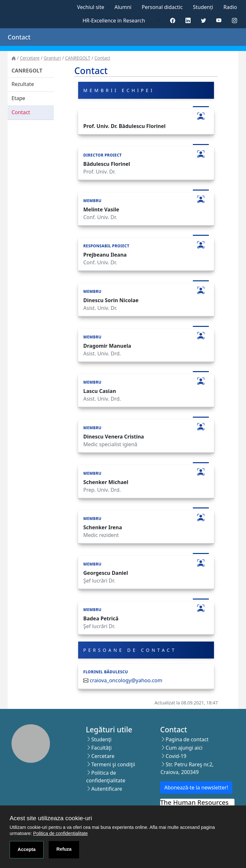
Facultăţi (102, 748)
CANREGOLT (78, 58)
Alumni (123, 7)
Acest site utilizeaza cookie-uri (51, 818)
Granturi (52, 58)
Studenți (203, 7)
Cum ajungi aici (184, 748)
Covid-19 (176, 756)
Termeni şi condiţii (113, 764)
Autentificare (107, 789)
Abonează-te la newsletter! (196, 787)
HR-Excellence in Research (114, 21)
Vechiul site (90, 7)
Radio (230, 7)
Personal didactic (162, 7)
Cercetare (30, 58)
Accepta (27, 849)
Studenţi (101, 739)
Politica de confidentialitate (61, 833)
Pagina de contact (187, 739)
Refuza (64, 849)
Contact (102, 58)
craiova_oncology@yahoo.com (126, 680)
